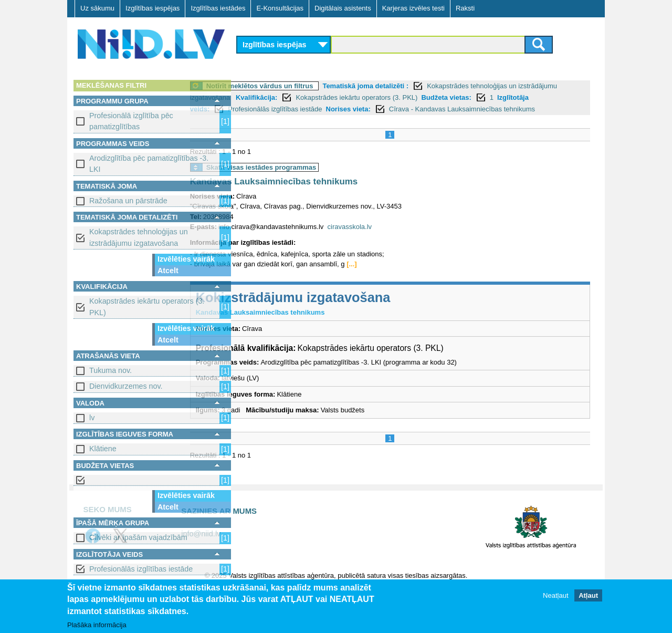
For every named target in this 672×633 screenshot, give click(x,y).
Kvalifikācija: (347, 97)
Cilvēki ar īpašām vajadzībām (138, 537)
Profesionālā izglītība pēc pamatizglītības (131, 121)
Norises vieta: (479, 109)
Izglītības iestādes (218, 8)
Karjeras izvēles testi (413, 8)
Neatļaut (555, 595)
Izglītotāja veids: (313, 109)
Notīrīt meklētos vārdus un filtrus (309, 86)
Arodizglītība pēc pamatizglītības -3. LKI (149, 164)
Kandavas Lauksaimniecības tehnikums (323, 194)
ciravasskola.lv (399, 238)
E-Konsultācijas (280, 8)
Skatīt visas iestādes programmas (311, 179)
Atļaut (588, 595)
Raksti (465, 8)
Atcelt (168, 271)
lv (92, 418)
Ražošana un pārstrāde (128, 201)
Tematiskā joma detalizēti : (415, 86)
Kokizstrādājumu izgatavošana (343, 309)
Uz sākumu (97, 8)
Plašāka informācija (97, 625)
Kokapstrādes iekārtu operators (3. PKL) (147, 307)
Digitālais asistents (343, 8)
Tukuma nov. (111, 370)
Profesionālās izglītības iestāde (141, 569)
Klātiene (103, 449)
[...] (401, 276)
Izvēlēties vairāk (186, 259)
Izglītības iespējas (153, 8)
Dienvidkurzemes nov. (126, 386)
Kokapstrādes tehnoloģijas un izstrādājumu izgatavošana (139, 237)
